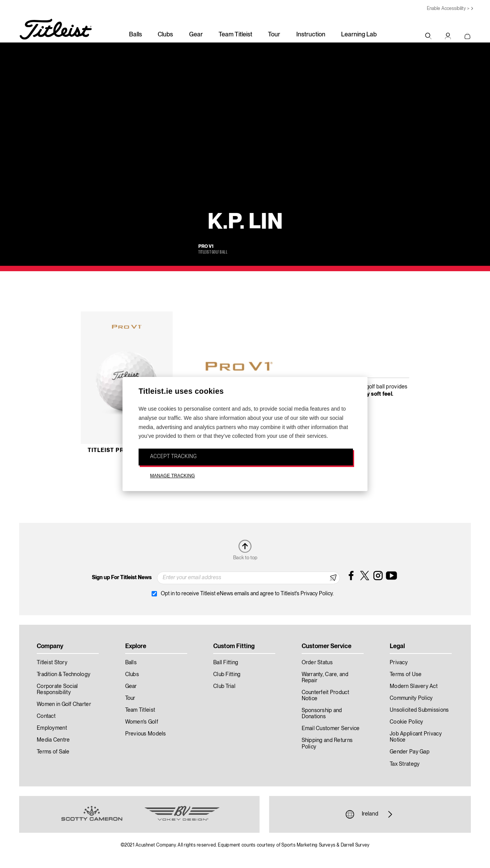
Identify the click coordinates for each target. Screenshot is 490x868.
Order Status (317, 663)
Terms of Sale (53, 752)
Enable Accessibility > (448, 9)
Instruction (311, 35)
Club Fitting (227, 675)
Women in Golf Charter (64, 704)
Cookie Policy (407, 722)
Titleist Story (52, 663)
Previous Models (146, 734)
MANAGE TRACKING (172, 476)
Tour (274, 35)
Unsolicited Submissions (419, 710)
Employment (52, 728)
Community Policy (411, 698)
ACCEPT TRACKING (173, 456)
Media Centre (53, 740)
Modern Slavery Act (414, 686)
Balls (136, 35)
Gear (196, 35)
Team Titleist (235, 35)
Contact (46, 716)
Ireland (370, 814)
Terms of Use (406, 675)
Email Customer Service (331, 729)
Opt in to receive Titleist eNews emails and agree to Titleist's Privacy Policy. (247, 594)
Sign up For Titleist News (122, 578)
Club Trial (224, 686)
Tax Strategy (405, 764)
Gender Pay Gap (410, 752)
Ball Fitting (226, 663)
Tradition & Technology (64, 675)
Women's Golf (142, 722)
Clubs (165, 35)
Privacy (399, 663)
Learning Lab (359, 35)
